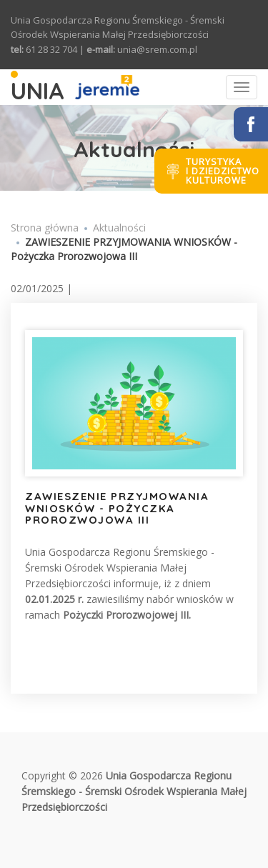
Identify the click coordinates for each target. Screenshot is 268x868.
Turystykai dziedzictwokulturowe (223, 171)
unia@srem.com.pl (157, 49)
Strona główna (45, 228)
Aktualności (119, 228)
